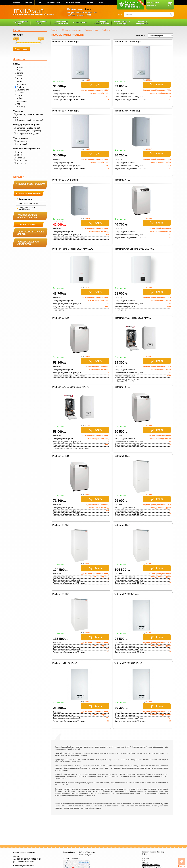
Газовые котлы (91, 30)
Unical (20, 95)
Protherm (21, 87)
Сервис (101, 2)
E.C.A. (20, 78)
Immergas (21, 84)
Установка (89, 2)
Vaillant (20, 98)
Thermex (21, 93)
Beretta (20, 73)
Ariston (20, 67)
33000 (16, 39)
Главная (17, 2)
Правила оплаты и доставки (153, 867)
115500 (41, 39)
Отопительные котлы (71, 30)
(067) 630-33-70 (77, 13)
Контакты (28, 2)
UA (119, 14)
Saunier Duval (23, 90)
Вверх (182, 863)
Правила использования (151, 865)
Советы (145, 863)
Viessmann (22, 101)
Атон (19, 104)
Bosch (20, 76)
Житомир (21, 107)
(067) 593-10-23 (91, 13)
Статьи (145, 861)
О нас (39, 2)
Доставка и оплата (54, 2)
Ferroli (20, 81)
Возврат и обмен (73, 2)
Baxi (19, 70)
